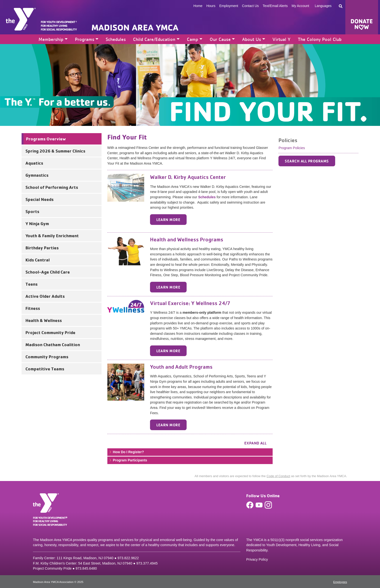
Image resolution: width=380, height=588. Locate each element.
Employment (229, 6)
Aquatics (34, 163)
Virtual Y (281, 39)
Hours (211, 6)
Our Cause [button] (220, 39)
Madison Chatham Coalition (53, 344)
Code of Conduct (278, 476)
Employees (340, 582)
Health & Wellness (44, 320)
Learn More (168, 220)
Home (198, 6)
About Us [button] (252, 39)
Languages (323, 6)
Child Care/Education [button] (154, 39)
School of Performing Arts (52, 187)
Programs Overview (46, 139)
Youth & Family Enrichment (52, 236)
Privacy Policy (257, 559)
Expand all (255, 443)
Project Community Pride (50, 332)
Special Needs (40, 199)
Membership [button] (51, 39)
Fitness (33, 308)
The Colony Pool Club (320, 39)
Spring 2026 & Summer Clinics (55, 151)
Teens (32, 284)
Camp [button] (193, 39)
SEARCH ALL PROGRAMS (307, 161)
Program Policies (292, 148)
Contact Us (250, 6)
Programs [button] (85, 39)
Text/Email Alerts (275, 6)
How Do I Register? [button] (126, 452)
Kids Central (38, 260)
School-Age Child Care (48, 272)
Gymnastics (37, 175)
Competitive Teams (45, 369)
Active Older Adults (45, 296)
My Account (300, 6)
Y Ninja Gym (37, 223)
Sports (32, 211)
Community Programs (47, 357)
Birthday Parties (42, 248)
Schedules (116, 39)
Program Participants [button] (128, 460)
